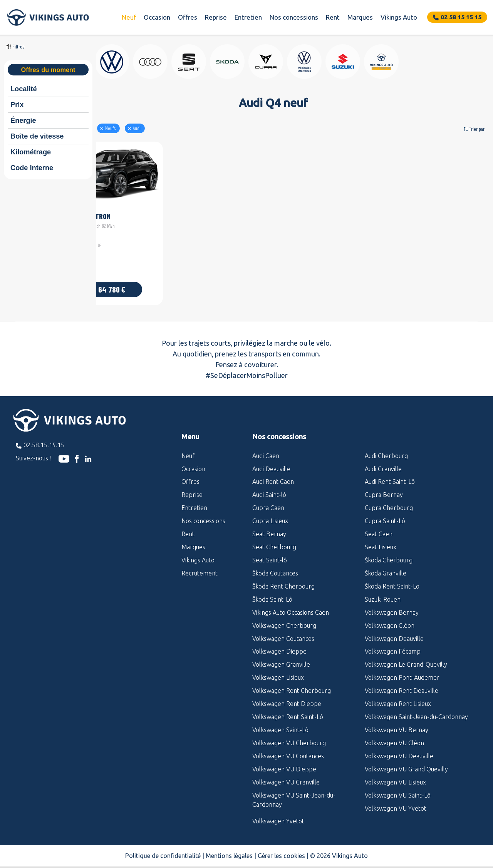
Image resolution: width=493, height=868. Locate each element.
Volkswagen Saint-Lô (280, 724)
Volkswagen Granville (281, 658)
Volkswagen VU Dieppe (284, 763)
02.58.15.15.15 (44, 439)
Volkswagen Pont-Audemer (402, 671)
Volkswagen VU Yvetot (396, 802)
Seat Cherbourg (274, 541)
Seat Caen (379, 528)
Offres (188, 17)
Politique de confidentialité (163, 850)
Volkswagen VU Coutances (288, 750)
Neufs (155, 128)
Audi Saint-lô (269, 488)
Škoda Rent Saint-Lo (392, 580)
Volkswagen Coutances (283, 632)
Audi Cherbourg (386, 449)
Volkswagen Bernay (392, 606)
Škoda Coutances (275, 567)
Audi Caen (266, 449)
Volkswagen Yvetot (278, 815)
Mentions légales (229, 850)
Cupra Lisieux (270, 515)
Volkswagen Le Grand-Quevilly (406, 658)
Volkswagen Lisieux (278, 671)
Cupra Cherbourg (389, 502)
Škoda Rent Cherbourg (283, 580)
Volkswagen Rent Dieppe (287, 697)
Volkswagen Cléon (390, 619)
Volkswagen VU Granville (286, 776)
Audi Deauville (271, 462)
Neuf (129, 17)
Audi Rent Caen (273, 475)
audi (181, 128)
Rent (333, 17)
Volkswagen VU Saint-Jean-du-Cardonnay (294, 793)
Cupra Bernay (384, 488)
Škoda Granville (386, 567)
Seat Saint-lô (270, 554)
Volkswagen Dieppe (279, 645)
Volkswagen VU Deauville (399, 750)
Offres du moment (48, 70)
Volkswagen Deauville (394, 632)
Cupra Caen (268, 502)
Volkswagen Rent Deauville (402, 684)
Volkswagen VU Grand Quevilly (406, 763)
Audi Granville (383, 462)
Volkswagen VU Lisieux (395, 776)
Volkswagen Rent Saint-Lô (288, 711)
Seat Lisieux (381, 541)
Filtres (18, 46)
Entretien (248, 17)
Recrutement (200, 567)
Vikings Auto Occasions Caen (291, 606)
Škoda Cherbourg (389, 554)
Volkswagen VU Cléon (394, 737)
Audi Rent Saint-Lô (390, 475)
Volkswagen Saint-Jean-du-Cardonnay (416, 711)
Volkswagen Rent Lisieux (398, 697)
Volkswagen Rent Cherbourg (292, 684)
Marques (360, 17)
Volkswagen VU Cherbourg (289, 737)
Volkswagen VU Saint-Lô (398, 789)
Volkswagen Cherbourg (284, 619)
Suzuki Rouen (383, 593)
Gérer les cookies (281, 850)
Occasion (157, 17)
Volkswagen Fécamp (393, 645)
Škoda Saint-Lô (272, 593)
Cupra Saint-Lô (385, 515)
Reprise (216, 17)
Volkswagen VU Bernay (397, 724)
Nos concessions (294, 17)
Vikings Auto (399, 17)
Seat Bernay (269, 528)
